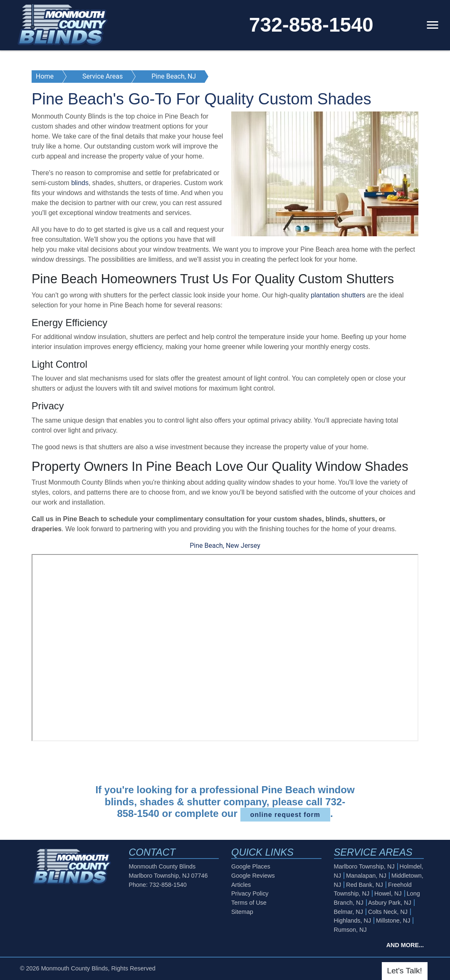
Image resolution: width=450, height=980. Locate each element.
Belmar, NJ (349, 912)
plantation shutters (338, 295)
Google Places (251, 866)
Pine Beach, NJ (174, 76)
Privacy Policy (250, 893)
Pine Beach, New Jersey (225, 546)
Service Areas (103, 76)
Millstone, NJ (393, 921)
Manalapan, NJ (366, 876)
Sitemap (242, 912)
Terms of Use (249, 903)
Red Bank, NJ (365, 885)
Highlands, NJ (353, 921)
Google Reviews (253, 876)
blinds (80, 183)
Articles (241, 885)
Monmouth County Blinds (75, 968)
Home (45, 76)
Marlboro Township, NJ (364, 866)
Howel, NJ (388, 893)
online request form (285, 815)
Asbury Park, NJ (390, 903)
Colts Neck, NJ (388, 912)
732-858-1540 (311, 25)
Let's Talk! (405, 971)
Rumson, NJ (350, 930)
